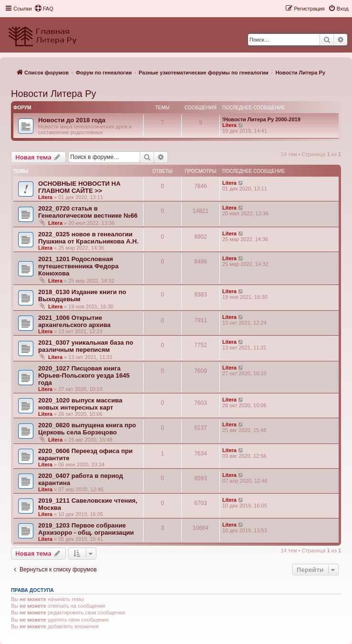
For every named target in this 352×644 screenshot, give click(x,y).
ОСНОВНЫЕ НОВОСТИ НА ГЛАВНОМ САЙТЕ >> (79, 187)
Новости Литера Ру (53, 94)
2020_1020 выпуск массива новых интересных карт (80, 404)
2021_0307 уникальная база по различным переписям (86, 346)
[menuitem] (44, 9)
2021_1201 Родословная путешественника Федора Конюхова (78, 266)
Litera (229, 125)
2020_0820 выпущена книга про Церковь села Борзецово (87, 429)
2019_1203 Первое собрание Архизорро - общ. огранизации (86, 529)
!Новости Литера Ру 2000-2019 (261, 119)
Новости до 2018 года (72, 120)
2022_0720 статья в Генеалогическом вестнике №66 (88, 212)
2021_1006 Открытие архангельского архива (74, 321)
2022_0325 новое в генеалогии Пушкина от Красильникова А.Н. (88, 238)
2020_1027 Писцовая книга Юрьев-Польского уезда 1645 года (84, 375)
